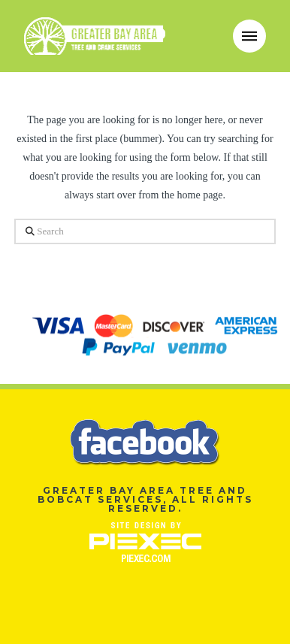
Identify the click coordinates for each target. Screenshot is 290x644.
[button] (249, 36)
